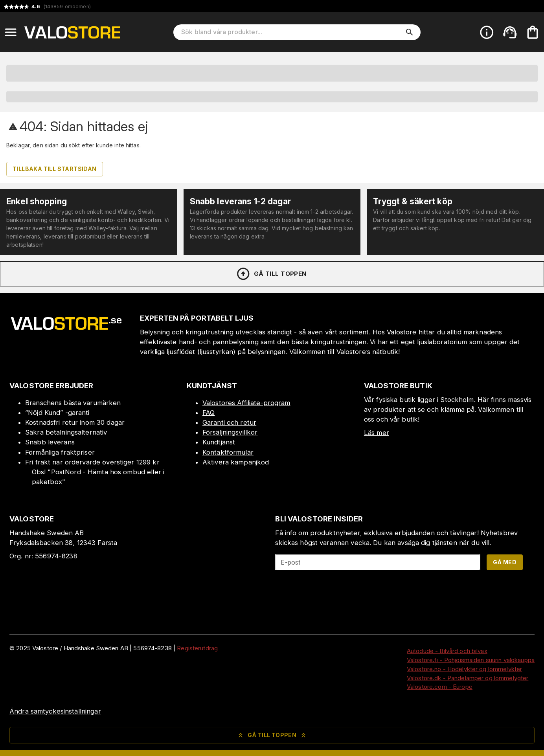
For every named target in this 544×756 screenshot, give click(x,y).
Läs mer (377, 433)
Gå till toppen (271, 274)
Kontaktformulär (228, 452)
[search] (410, 32)
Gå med (505, 562)
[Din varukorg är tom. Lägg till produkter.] (533, 32)
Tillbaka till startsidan (55, 169)
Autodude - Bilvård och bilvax (447, 651)
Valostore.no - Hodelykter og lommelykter (464, 669)
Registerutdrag (197, 648)
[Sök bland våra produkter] (291, 32)
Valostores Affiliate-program (246, 403)
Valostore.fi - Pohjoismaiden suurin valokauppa (471, 660)
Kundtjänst (219, 442)
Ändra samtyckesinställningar (55, 711)
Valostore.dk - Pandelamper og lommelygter (468, 678)
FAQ (209, 413)
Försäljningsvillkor (230, 432)
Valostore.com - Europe (440, 687)
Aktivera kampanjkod (236, 462)
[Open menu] (11, 32)
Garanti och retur (229, 422)
